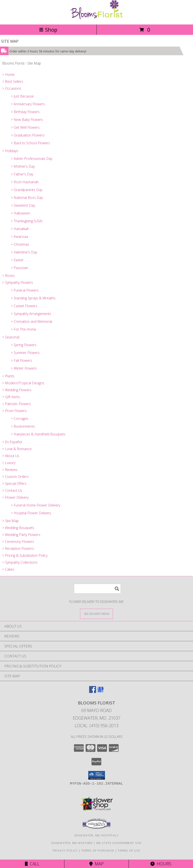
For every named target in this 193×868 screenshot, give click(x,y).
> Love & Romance (17, 449)
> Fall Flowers (21, 360)
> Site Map (10, 521)
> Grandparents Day (27, 190)
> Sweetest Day (23, 205)
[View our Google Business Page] (100, 692)
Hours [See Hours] (161, 864)
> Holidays (10, 151)
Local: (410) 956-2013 (96, 726)
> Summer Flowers (25, 353)
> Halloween (20, 213)
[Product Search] (97, 589)
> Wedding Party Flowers (21, 535)
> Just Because (22, 96)
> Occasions (12, 88)
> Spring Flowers (24, 345)
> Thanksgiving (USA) (27, 221)
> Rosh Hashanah (25, 182)
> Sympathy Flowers (18, 282)
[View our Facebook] (93, 692)
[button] (97, 775)
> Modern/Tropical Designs (23, 383)
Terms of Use (129, 850)
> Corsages (20, 419)
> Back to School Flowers (30, 143)
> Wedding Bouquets (18, 528)
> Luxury (9, 463)
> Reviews (10, 470)
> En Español (12, 442)
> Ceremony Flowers (18, 542)
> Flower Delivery (15, 497)
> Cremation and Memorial (31, 321)
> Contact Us (12, 490)
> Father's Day (22, 174)
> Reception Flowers (18, 548)
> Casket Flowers (24, 306)
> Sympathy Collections (20, 562)
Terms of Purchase (98, 850)
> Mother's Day (23, 166)
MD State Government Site (119, 843)
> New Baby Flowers (27, 120)
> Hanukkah (20, 229)
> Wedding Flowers (17, 390)
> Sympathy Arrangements (31, 314)
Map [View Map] (96, 864)
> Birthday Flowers (25, 112)
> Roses (8, 276)
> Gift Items (11, 397)
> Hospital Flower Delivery (31, 513)
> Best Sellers (13, 81)
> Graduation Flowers (28, 135)
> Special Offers (14, 483)
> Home (8, 75)
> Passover (20, 268)
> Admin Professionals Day (32, 159)
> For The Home (24, 329)
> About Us (11, 456)
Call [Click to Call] (32, 864)
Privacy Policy (65, 850)
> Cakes (8, 569)
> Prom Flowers (14, 411)
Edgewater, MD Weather (72, 843)
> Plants (8, 376)
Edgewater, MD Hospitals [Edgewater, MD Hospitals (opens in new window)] (97, 835)
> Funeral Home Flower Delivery (36, 505)
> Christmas (20, 244)
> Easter (17, 260)
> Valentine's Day (24, 252)
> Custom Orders (15, 477)
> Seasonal (11, 337)
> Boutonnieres (23, 426)
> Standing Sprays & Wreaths (33, 298)
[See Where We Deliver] (96, 614)
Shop (48, 30)
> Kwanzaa (19, 237)
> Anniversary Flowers (28, 104)
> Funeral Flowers (25, 290)
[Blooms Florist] (96, 18)
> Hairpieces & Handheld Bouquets (38, 434)
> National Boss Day (27, 198)
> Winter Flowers (24, 368)
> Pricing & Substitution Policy (25, 555)
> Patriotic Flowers (17, 404)
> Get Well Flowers (25, 127)
